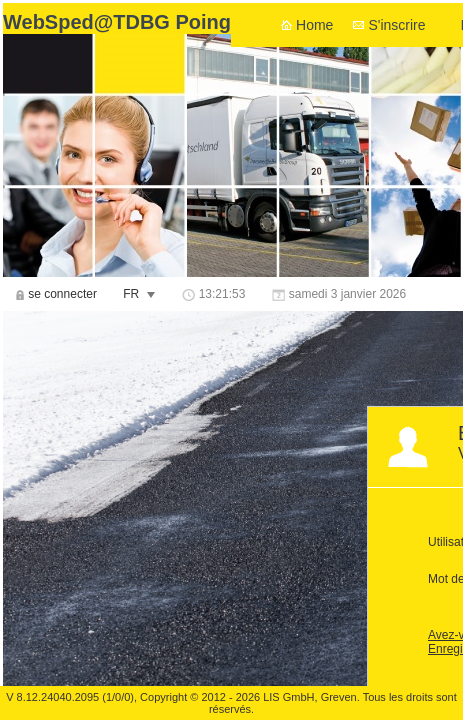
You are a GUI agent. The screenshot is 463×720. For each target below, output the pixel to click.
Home (314, 25)
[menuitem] (56, 294)
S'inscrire (396, 25)
